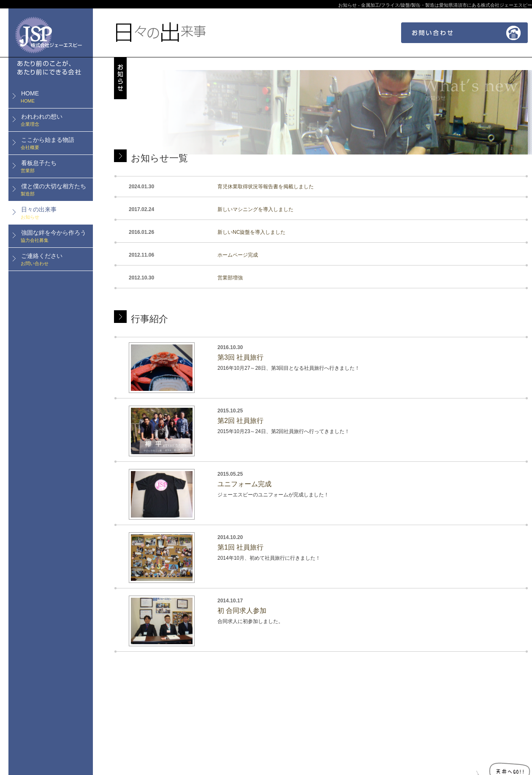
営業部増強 (230, 278)
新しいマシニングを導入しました (255, 209)
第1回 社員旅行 (240, 547)
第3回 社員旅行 (240, 357)
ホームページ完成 (238, 255)
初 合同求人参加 (242, 611)
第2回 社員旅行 (240, 421)
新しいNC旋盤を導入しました (251, 232)
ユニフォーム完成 (244, 484)
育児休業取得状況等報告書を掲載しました (266, 187)
